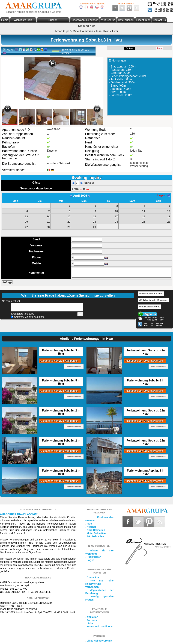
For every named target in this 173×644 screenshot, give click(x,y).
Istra (89, 524)
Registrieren (94, 557)
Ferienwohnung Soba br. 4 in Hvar (146, 352)
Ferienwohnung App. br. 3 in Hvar (146, 472)
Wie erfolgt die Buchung (151, 294)
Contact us (93, 577)
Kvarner (91, 527)
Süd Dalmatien (95, 536)
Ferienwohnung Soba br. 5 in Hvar (61, 382)
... (81, 189)
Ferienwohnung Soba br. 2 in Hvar (61, 412)
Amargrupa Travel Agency (19, 514)
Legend (164, 195)
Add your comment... (47, 307)
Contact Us (159, 20)
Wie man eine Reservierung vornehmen (100, 584)
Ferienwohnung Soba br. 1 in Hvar (146, 412)
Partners (92, 620)
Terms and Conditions (100, 627)
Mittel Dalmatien (96, 533)
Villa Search (108, 20)
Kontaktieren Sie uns (149, 307)
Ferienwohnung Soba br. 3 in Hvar (61, 352)
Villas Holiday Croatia (99, 641)
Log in (90, 560)
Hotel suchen (126, 20)
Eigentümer (143, 20)
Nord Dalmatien (96, 530)
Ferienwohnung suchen (85, 20)
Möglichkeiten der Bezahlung (153, 300)
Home (5, 20)
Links (90, 623)
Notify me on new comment (28, 317)
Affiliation (92, 617)
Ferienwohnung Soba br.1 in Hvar (146, 382)
